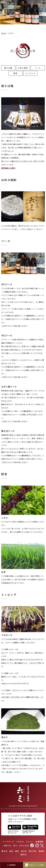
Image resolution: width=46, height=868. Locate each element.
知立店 (24, 851)
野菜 (16, 73)
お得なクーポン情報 (34, 865)
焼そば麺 (8, 68)
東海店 (41, 851)
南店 (11, 851)
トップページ (8, 842)
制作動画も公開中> (9, 168)
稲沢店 (24, 854)
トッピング (30, 73)
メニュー (30, 842)
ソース (38, 68)
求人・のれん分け (21, 845)
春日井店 (33, 851)
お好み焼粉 (23, 68)
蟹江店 (5, 851)
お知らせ (7, 845)
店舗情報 (39, 842)
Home (4, 33)
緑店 (17, 851)
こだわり (20, 842)
